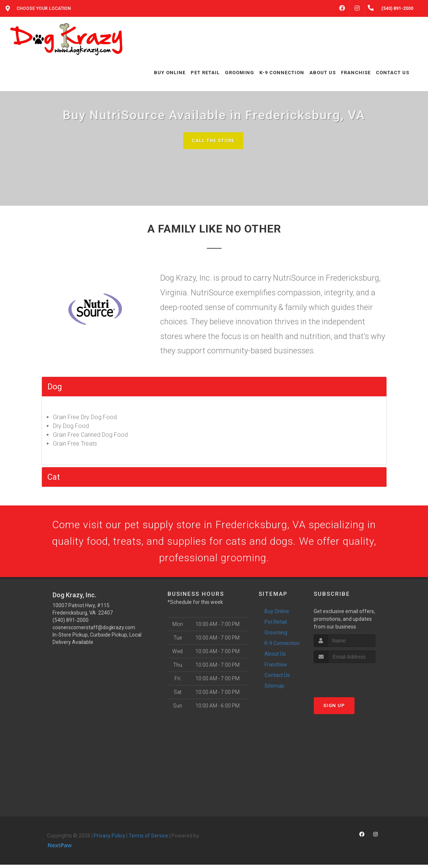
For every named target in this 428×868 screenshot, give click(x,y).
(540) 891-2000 (71, 624)
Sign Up (334, 709)
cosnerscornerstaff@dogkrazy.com (94, 631)
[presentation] (353, 680)
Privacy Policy (109, 839)
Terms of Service (148, 839)
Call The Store (213, 141)
